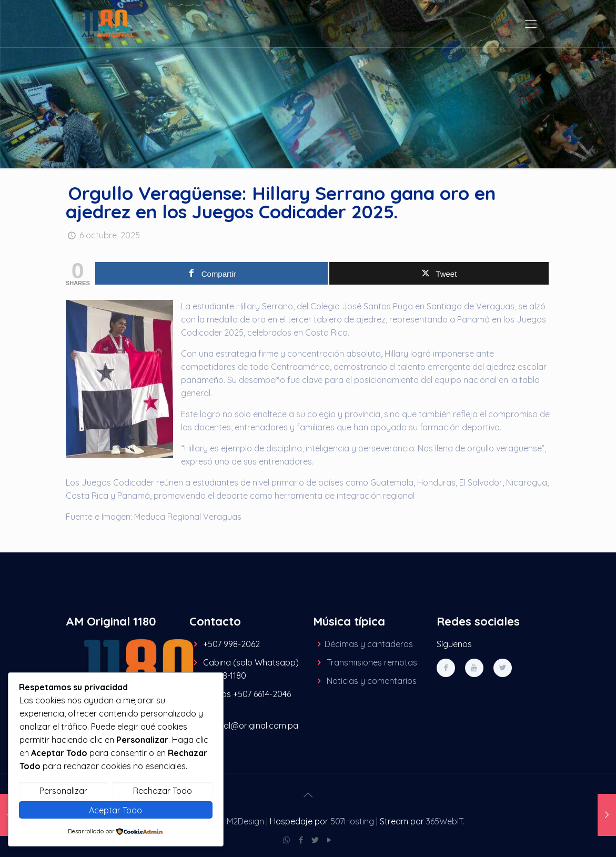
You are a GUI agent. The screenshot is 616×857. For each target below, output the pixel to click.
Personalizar (63, 791)
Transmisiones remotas (372, 662)
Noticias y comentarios (372, 681)
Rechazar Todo (163, 791)
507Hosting (352, 821)
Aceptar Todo (115, 810)
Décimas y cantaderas (369, 644)
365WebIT (444, 821)
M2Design (245, 821)
